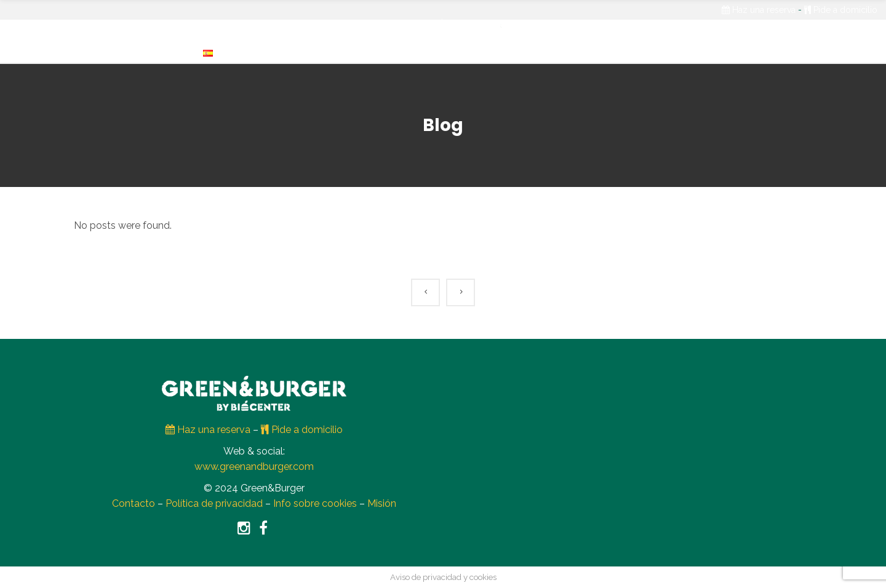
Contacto (134, 503)
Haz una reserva (759, 10)
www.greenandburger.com (254, 467)
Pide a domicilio (841, 10)
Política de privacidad (214, 503)
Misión (382, 503)
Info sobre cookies (315, 503)
